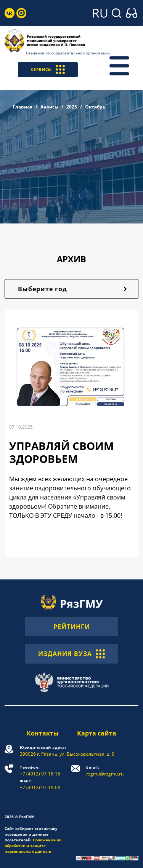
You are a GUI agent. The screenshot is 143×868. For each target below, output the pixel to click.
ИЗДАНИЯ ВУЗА (71, 654)
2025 (72, 107)
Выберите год (43, 289)
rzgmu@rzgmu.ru (105, 771)
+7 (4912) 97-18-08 (40, 784)
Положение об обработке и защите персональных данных (33, 846)
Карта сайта (97, 733)
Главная (22, 107)
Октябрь (95, 107)
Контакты (43, 733)
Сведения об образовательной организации (68, 53)
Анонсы (49, 107)
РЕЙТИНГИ (72, 627)
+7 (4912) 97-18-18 (40, 771)
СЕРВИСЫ (48, 69)
